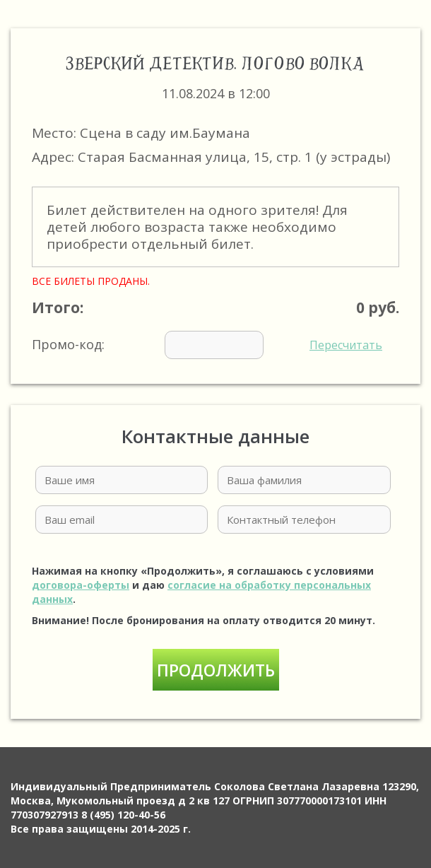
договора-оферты (81, 585)
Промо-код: (207, 345)
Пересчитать (346, 345)
